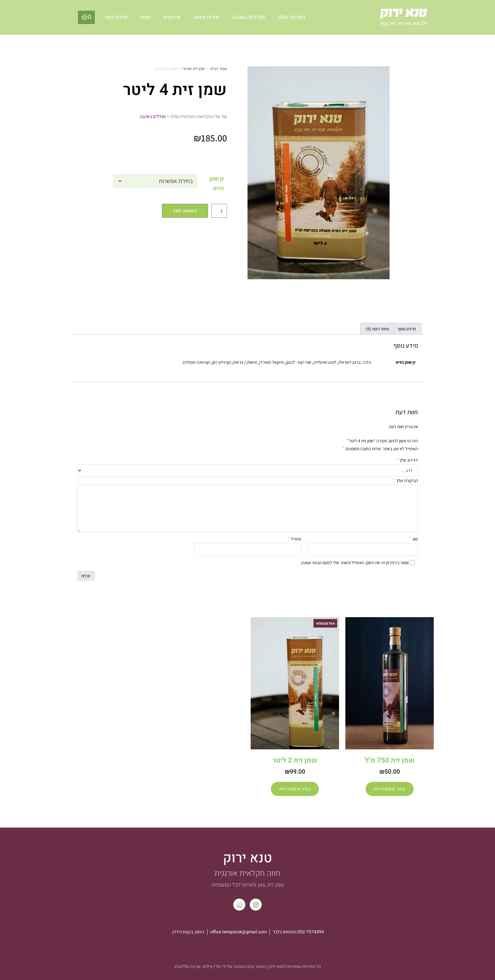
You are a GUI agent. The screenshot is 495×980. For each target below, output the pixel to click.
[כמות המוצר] (219, 211)
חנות (146, 17)
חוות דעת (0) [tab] (377, 329)
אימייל (295, 538)
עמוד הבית (219, 69)
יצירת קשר (116, 17)
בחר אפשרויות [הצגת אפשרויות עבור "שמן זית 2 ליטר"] (295, 789)
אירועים (172, 17)
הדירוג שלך (407, 459)
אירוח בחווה (206, 17)
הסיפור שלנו (291, 17)
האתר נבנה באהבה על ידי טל (241, 967)
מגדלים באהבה (248, 17)
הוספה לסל (185, 211)
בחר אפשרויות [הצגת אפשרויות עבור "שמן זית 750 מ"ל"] (390, 789)
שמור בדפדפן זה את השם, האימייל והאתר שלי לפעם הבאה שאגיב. (354, 563)
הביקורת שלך (405, 480)
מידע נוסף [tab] (407, 329)
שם (414, 538)
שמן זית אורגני (194, 69)
